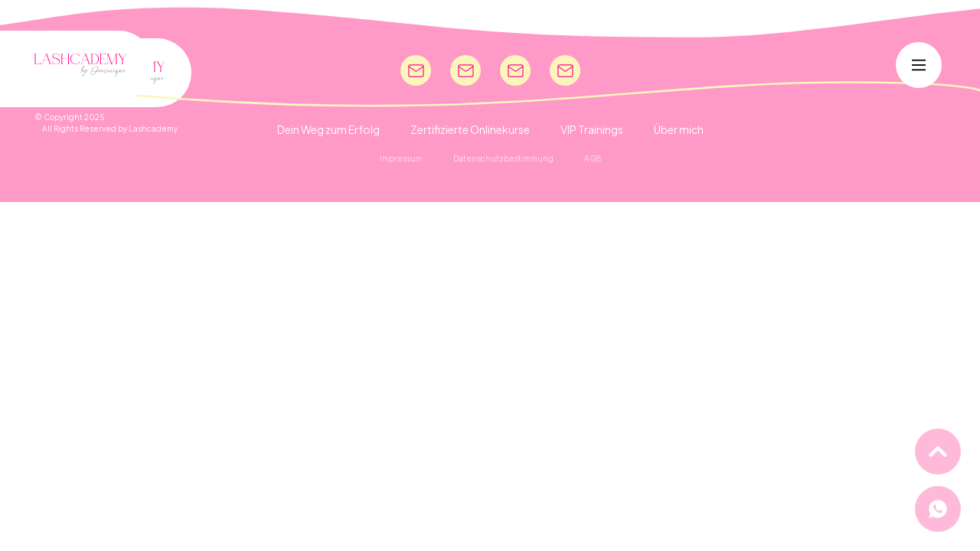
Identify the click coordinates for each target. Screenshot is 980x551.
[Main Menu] (919, 65)
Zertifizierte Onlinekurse (470, 129)
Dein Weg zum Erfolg (328, 129)
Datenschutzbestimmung (503, 158)
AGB (593, 158)
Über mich (679, 129)
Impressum (401, 158)
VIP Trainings (592, 129)
